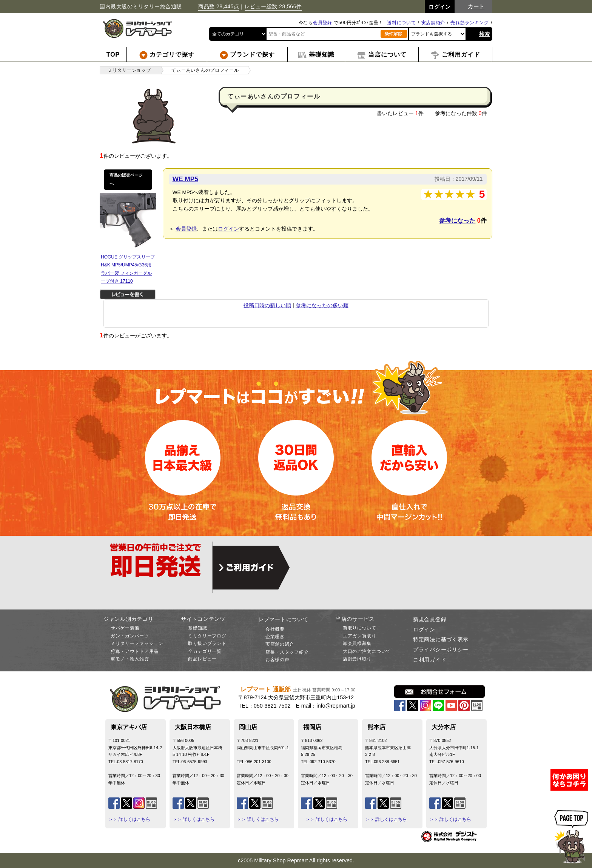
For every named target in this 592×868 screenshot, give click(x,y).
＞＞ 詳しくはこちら (129, 819)
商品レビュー (202, 659)
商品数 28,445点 (219, 6)
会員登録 (323, 23)
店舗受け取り (357, 659)
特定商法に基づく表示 (441, 639)
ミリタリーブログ (207, 636)
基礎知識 (198, 628)
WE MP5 (185, 179)
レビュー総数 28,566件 (273, 6)
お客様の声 (277, 660)
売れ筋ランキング (470, 23)
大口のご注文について (367, 651)
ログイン (228, 229)
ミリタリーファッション (137, 643)
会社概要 (275, 629)
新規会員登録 (430, 619)
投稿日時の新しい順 (267, 305)
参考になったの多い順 (322, 305)
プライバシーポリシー (441, 649)
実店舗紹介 (433, 23)
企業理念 (275, 637)
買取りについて (360, 628)
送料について (401, 23)
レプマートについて (283, 619)
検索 (485, 34)
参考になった (457, 221)
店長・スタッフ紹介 (287, 652)
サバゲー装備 (125, 628)
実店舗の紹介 (280, 644)
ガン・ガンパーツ (130, 636)
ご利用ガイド (430, 660)
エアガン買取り (360, 636)
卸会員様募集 (357, 643)
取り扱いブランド (207, 643)
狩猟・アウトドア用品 (135, 651)
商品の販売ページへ (126, 179)
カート (476, 6)
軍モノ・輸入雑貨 (130, 659)
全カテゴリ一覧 (205, 651)
